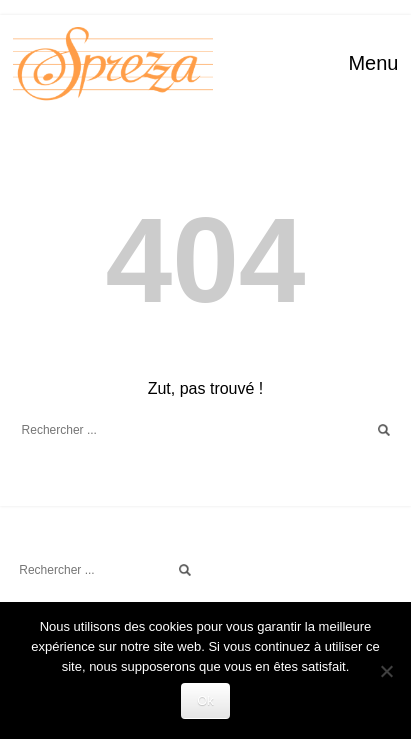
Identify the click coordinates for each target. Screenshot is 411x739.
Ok (205, 700)
